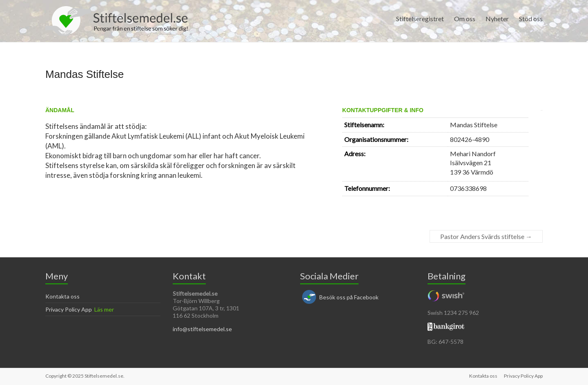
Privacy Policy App (69, 309)
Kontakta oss (62, 296)
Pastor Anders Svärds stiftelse (486, 236)
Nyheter (497, 19)
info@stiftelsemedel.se (202, 329)
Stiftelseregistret (420, 19)
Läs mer (104, 309)
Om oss (465, 19)
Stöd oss (531, 19)
